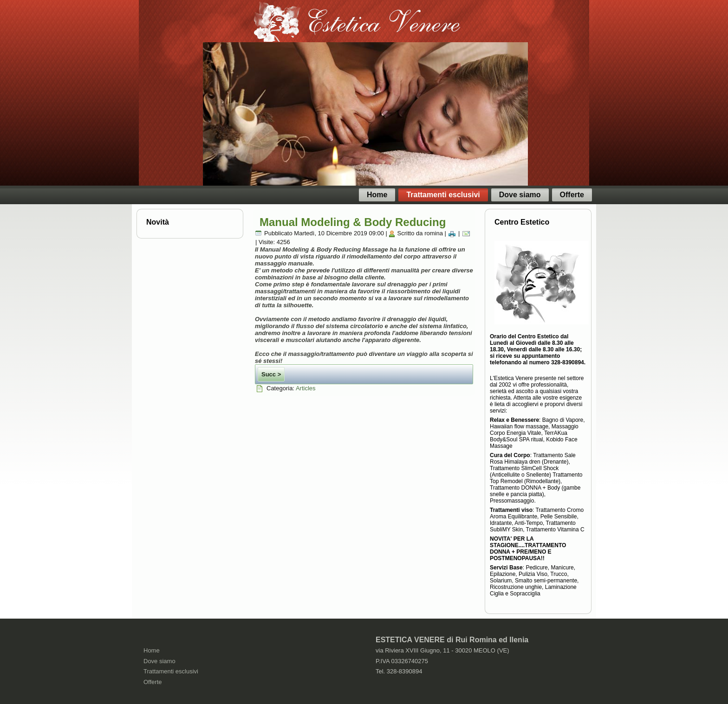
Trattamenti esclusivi (443, 195)
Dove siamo (520, 195)
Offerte (572, 195)
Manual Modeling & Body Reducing (353, 222)
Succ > (271, 374)
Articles (306, 388)
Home (377, 195)
